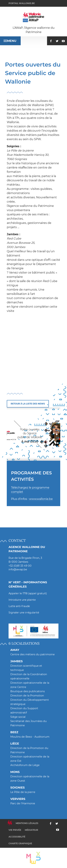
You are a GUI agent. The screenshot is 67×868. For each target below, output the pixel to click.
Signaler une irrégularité (24, 613)
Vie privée (15, 830)
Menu (10, 41)
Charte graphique (20, 843)
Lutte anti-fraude (19, 606)
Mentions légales (27, 823)
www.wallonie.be (41, 499)
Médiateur (31, 830)
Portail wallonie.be (22, 3)
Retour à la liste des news (28, 404)
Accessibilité (17, 837)
